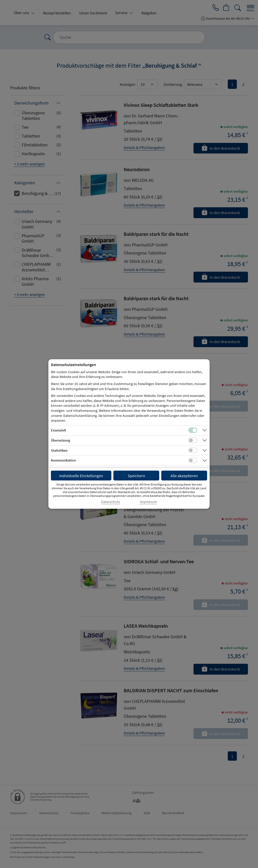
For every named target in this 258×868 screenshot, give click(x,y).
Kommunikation (63, 460)
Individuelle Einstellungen (81, 476)
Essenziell (58, 430)
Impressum (148, 502)
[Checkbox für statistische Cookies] (193, 450)
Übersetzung (60, 440)
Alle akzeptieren (184, 476)
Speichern (136, 476)
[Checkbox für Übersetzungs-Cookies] (193, 440)
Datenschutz (110, 502)
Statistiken (59, 450)
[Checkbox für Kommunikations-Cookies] (193, 461)
